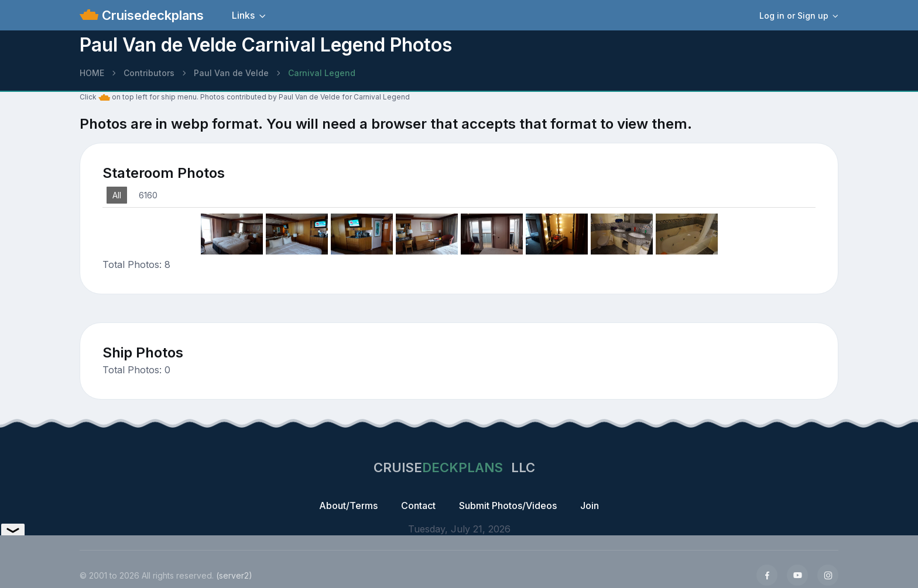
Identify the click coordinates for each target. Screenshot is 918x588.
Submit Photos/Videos (508, 506)
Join (590, 506)
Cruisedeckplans (151, 15)
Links (243, 15)
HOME (92, 73)
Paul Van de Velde (231, 73)
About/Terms (348, 506)
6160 (148, 195)
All (117, 195)
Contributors (149, 73)
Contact (418, 506)
